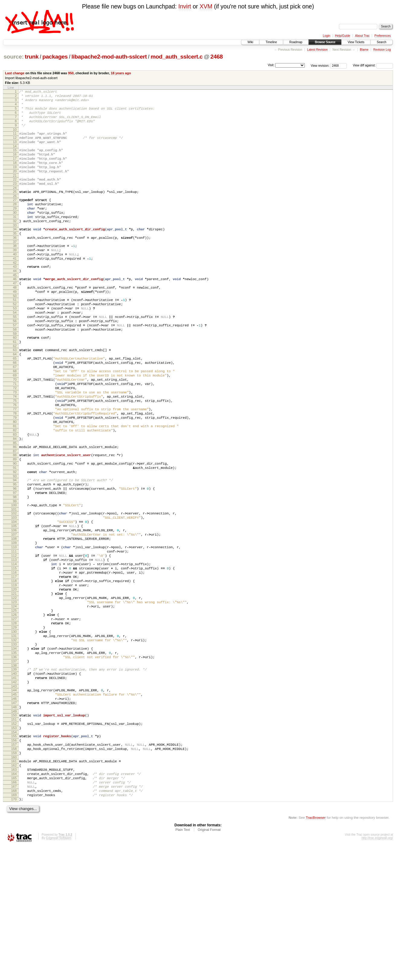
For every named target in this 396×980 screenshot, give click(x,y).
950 (71, 73)
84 (15, 503)
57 (15, 367)
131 (14, 738)
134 (14, 754)
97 (15, 566)
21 (15, 192)
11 (15, 142)
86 (15, 512)
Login (327, 36)
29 (15, 229)
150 (14, 832)
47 (15, 317)
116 (14, 661)
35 (15, 259)
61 (15, 386)
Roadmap (296, 42)
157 (14, 867)
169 (14, 927)
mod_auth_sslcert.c (177, 57)
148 (14, 823)
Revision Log (382, 50)
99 (15, 576)
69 (15, 426)
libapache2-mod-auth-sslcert (109, 57)
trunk (32, 57)
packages (55, 57)
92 (15, 542)
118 (14, 671)
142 (14, 793)
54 (15, 351)
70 (15, 431)
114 (14, 651)
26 (15, 215)
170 (14, 932)
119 (14, 677)
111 (14, 636)
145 (14, 808)
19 (15, 181)
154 (14, 853)
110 (14, 630)
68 (15, 421)
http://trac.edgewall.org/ (377, 972)
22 (15, 196)
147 (14, 818)
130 (14, 733)
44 (15, 303)
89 (15, 526)
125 (14, 707)
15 (15, 161)
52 (15, 341)
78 (15, 472)
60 (15, 381)
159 (14, 877)
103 (14, 594)
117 (14, 666)
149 (14, 828)
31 (15, 239)
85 (15, 508)
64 (15, 400)
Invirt (185, 6)
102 (14, 589)
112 (14, 641)
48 (15, 322)
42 (15, 293)
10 (15, 138)
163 (14, 896)
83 (15, 498)
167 (14, 917)
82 (15, 493)
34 (15, 254)
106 (14, 610)
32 (15, 245)
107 (14, 615)
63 (15, 395)
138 (14, 774)
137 (14, 769)
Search (382, 42)
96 (15, 561)
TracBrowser (316, 951)
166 (14, 912)
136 (14, 764)
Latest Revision (317, 50)
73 (15, 447)
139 (14, 778)
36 (15, 264)
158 (14, 872)
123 (14, 697)
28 (15, 224)
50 (15, 332)
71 (15, 436)
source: (14, 57)
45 (15, 308)
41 (15, 288)
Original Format (209, 964)
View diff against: (373, 65)
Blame (364, 50)
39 (15, 278)
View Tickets (356, 42)
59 (15, 377)
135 (14, 759)
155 (14, 857)
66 (15, 411)
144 (14, 802)
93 (15, 547)
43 (15, 297)
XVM (206, 6)
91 (15, 536)
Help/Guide (343, 36)
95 (15, 556)
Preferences (383, 36)
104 (14, 600)
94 (15, 551)
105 (14, 605)
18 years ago (121, 73)
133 (14, 748)
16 (15, 166)
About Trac (362, 36)
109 (14, 625)
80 (15, 482)
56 (15, 362)
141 (14, 788)
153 (14, 847)
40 (15, 283)
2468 (217, 57)
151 (14, 837)
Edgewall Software (58, 972)
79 (15, 477)
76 (15, 462)
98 (15, 571)
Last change (15, 73)
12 (15, 147)
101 (14, 585)
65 (15, 405)
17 (15, 171)
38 (15, 273)
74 (15, 452)
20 (15, 187)
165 (14, 907)
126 (14, 713)
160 (14, 882)
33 (15, 250)
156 (14, 862)
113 (14, 646)
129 (14, 728)
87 (15, 517)
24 (15, 206)
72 (15, 441)
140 (14, 783)
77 (15, 467)
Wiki (250, 42)
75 (15, 457)
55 (15, 357)
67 (15, 416)
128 (14, 723)
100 (14, 580)
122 (14, 692)
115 (14, 656)
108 (14, 620)
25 (15, 210)
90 (15, 531)
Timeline (271, 42)
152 (14, 842)
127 (14, 718)
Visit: (271, 65)
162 (14, 891)
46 (15, 312)
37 (15, 269)
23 (15, 201)
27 (15, 219)
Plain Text (183, 964)
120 (14, 682)
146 (14, 813)
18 (15, 176)
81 (15, 488)
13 (15, 152)
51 (15, 336)
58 (15, 372)
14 (15, 157)
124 (14, 702)
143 (14, 799)
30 (15, 234)
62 (15, 391)
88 (15, 521)
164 (14, 902)
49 (15, 327)
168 (14, 922)
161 (14, 886)
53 (15, 346)
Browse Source (325, 42)
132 (14, 743)
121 (14, 687)
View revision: (320, 65)
